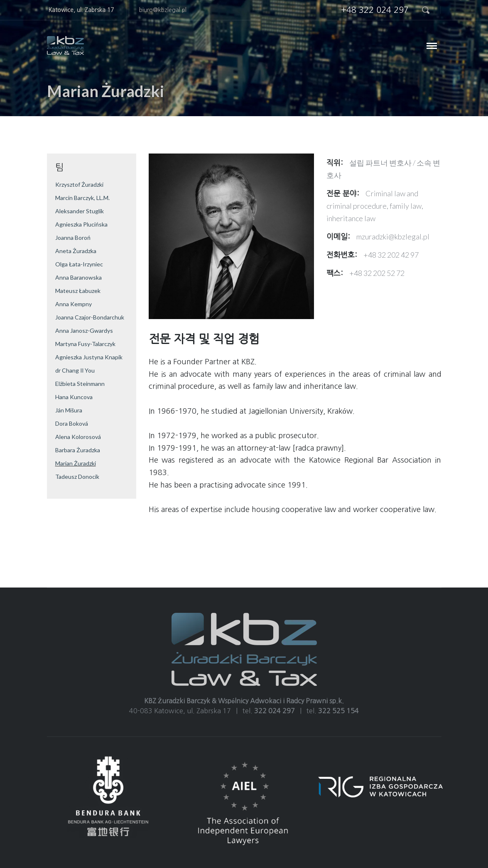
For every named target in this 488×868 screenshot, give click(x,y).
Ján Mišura (69, 410)
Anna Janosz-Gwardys (84, 330)
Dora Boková (72, 423)
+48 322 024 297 (375, 10)
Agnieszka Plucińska (81, 224)
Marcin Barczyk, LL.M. (82, 198)
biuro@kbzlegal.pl (163, 10)
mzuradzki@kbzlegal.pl (393, 237)
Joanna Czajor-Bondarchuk (90, 317)
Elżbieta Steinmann (80, 384)
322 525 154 (338, 711)
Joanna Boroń (73, 238)
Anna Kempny (74, 304)
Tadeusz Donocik (77, 477)
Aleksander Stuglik (80, 211)
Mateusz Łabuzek (78, 291)
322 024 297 (275, 711)
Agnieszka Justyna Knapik (89, 357)
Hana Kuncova (74, 397)
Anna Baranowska (78, 277)
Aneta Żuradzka (76, 251)
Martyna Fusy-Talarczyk (85, 344)
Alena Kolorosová (78, 437)
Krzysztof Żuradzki (79, 184)
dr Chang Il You (75, 370)
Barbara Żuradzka (78, 450)
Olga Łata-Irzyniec (79, 264)
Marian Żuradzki (76, 463)
